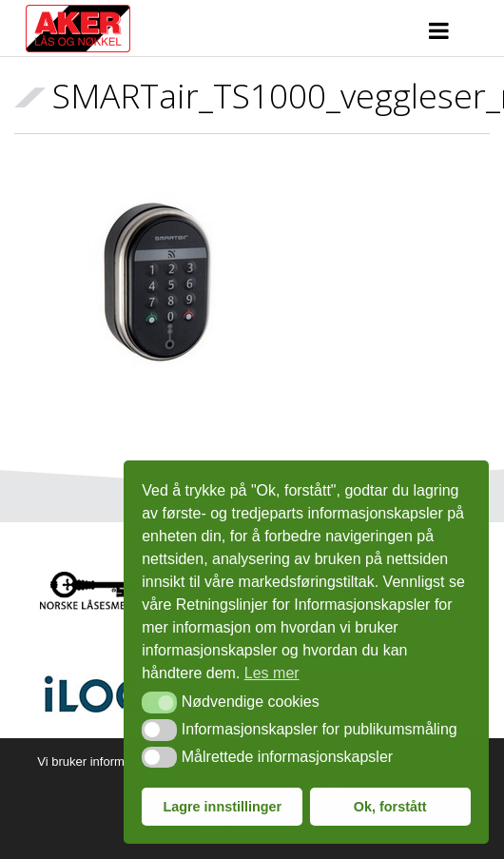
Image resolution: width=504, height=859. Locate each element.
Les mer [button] (272, 673)
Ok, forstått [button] (390, 807)
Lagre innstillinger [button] (222, 807)
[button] (159, 702)
